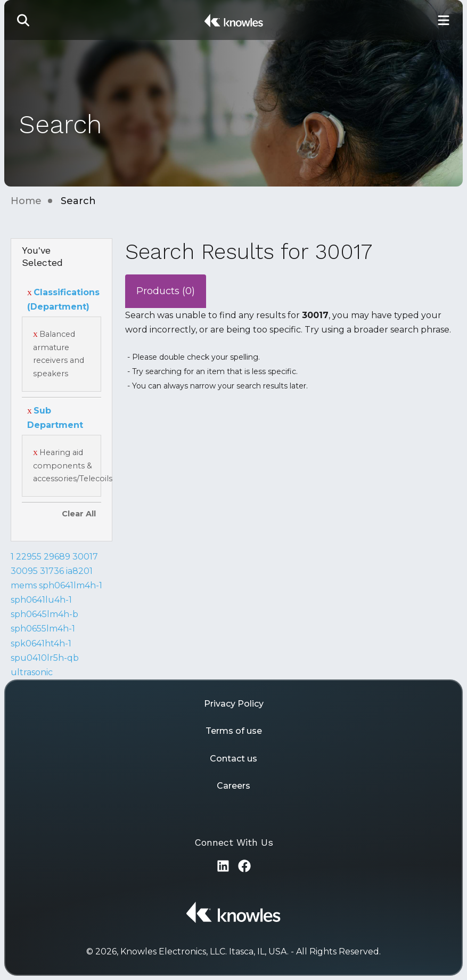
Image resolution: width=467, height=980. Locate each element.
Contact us (234, 759)
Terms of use (234, 731)
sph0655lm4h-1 (43, 629)
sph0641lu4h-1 (41, 600)
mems (24, 585)
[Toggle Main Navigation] (444, 20)
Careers (234, 786)
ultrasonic (32, 672)
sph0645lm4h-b (44, 614)
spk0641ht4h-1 (41, 643)
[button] (23, 20)
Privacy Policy (234, 704)
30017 (85, 557)
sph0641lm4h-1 (71, 585)
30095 (24, 571)
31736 (52, 571)
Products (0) (166, 291)
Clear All (79, 514)
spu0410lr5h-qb (45, 658)
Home (26, 201)
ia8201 (79, 571)
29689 (57, 557)
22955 (29, 557)
